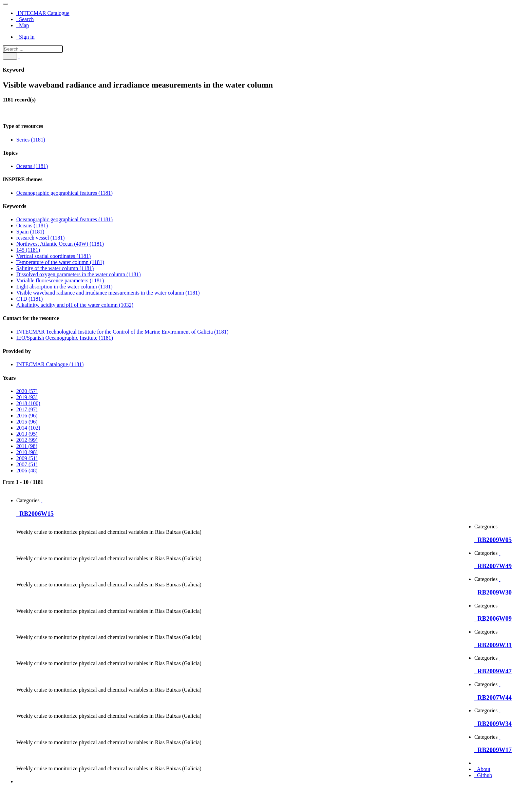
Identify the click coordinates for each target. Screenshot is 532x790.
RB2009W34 (493, 724)
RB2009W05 (493, 540)
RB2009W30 (493, 592)
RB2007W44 (493, 698)
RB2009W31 (493, 645)
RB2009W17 (493, 750)
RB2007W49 (493, 566)
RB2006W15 (35, 514)
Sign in (25, 37)
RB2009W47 (493, 671)
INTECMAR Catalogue (43, 13)
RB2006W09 (493, 618)
